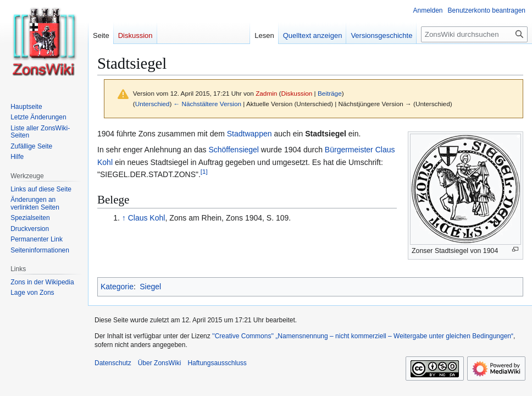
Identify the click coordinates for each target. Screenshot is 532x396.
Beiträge (330, 93)
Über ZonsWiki (160, 363)
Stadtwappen (250, 134)
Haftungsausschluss (217, 363)
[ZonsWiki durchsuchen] (474, 34)
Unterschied (153, 104)
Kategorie (117, 287)
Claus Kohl (147, 218)
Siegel (150, 287)
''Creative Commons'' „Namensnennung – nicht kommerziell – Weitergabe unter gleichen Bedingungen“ (363, 336)
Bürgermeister (349, 150)
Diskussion (297, 93)
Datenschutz (113, 363)
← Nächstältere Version (207, 104)
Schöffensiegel (234, 150)
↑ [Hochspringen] (124, 218)
